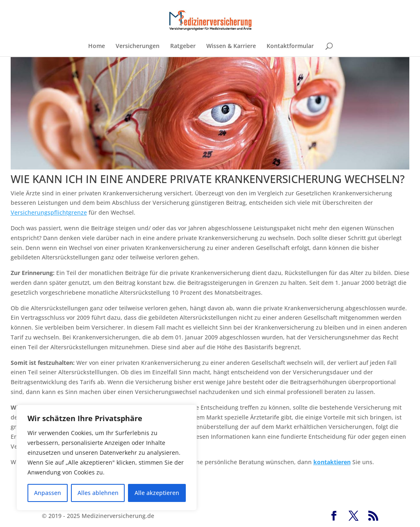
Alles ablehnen (98, 493)
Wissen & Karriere (231, 46)
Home (97, 46)
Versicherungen (138, 46)
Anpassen (48, 493)
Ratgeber (183, 46)
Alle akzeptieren (157, 493)
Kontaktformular (290, 46)
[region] (107, 458)
